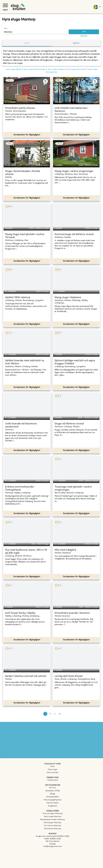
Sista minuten (53, 773)
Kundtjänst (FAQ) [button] (53, 791)
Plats (6, 29)
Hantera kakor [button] (53, 803)
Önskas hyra (53, 780)
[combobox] (33, 32)
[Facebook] (53, 850)
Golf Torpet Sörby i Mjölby (20, 613)
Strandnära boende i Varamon (72, 613)
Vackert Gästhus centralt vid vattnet (26, 676)
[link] (53, 814)
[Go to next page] (55, 714)
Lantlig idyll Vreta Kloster (69, 676)
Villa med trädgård (65, 550)
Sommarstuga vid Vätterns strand (74, 234)
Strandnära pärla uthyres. (20, 108)
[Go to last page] (60, 714)
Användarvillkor (53, 797)
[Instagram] (53, 854)
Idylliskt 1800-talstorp (18, 298)
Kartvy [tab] (76, 43)
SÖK (84, 32)
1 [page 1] (45, 714)
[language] (97, 7)
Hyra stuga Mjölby (14, 69)
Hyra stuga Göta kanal (76, 69)
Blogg (53, 794)
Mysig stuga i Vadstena (68, 298)
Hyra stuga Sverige (56, 69)
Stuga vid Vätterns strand (69, 424)
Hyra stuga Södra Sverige (34, 69)
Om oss (53, 788)
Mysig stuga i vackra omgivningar (74, 171)
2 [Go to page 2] (50, 714)
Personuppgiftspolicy (53, 800)
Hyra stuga (53, 770)
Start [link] (53, 766)
